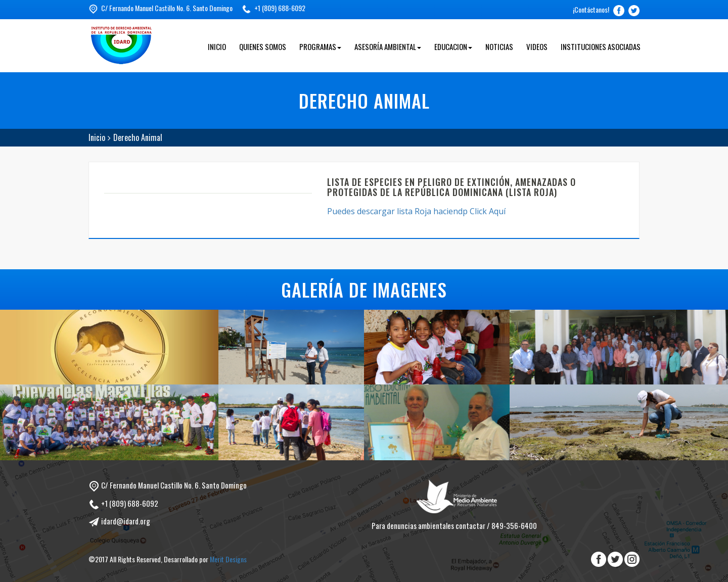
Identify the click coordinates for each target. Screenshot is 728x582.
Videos (537, 46)
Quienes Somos (263, 46)
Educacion (453, 46)
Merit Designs (228, 559)
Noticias (499, 46)
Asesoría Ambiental (388, 46)
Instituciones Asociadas (601, 46)
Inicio (217, 46)
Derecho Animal (138, 137)
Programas (320, 46)
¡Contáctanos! (591, 9)
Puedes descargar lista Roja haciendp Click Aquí (417, 211)
